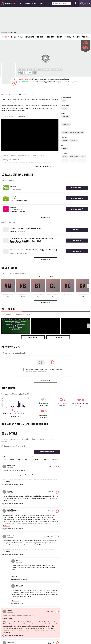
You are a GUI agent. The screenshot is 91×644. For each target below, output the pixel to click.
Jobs (54, 636)
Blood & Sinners (70, 477)
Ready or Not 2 (73, 609)
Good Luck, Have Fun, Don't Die (73, 464)
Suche (73, 161)
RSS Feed (61, 628)
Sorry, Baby (27, 618)
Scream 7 (68, 470)
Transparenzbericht (41, 636)
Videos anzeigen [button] (33, 337)
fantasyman (14, 462)
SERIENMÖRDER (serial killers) (16, 466)
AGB (15, 636)
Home (3, 32)
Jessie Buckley (50, 615)
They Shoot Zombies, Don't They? (17, 482)
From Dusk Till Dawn (41, 477)
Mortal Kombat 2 (74, 618)
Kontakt (4, 612)
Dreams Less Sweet (15, 478)
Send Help (68, 474)
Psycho (38, 458)
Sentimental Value (29, 612)
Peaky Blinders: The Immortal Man (75, 483)
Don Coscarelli (43, 99)
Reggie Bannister (16, 102)
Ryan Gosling (50, 606)
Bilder (60, 37)
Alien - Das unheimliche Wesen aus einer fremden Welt (47, 461)
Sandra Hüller (50, 618)
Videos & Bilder (11, 309)
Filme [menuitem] (21, 3)
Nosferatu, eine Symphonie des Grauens (46, 470)
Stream (14, 37)
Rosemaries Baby (40, 486)
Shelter (68, 467)
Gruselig (65, 140)
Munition (65, 161)
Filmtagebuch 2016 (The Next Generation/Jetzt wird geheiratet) (17, 475)
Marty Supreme (69, 486)
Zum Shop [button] (77, 230)
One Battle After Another (72, 480)
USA (64, 100)
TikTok (33, 628)
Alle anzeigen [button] (45, 217)
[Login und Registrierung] (75, 3)
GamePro (75, 636)
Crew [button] (52, 277)
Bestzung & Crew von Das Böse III (14, 273)
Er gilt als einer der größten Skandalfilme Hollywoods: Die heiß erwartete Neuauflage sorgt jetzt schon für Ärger (15, 526)
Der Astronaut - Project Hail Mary (75, 458)
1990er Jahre (66, 124)
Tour (3, 615)
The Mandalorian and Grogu (77, 606)
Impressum (5, 636)
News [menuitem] (34, 3)
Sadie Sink (49, 612)
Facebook (4, 628)
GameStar (63, 636)
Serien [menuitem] (28, 3)
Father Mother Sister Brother (32, 606)
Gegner (65, 156)
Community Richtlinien (8, 618)
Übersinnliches (74, 156)
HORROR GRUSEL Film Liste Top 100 (18, 458)
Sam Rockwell (50, 600)
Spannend (74, 140)
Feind (83, 156)
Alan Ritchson (50, 609)
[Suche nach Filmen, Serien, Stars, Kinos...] (61, 3)
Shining (38, 464)
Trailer (21, 37)
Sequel (65, 148)
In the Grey (72, 612)
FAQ (3, 606)
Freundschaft (82, 161)
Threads (41, 628)
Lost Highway (39, 474)
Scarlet (26, 600)
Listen (78, 37)
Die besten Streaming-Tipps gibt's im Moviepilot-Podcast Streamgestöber (54, 82)
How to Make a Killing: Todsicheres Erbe (79, 615)
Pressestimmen (50, 37)
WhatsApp (51, 628)
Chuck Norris (50, 603)
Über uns (4, 600)
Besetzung (39, 37)
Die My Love (27, 615)
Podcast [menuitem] (41, 3)
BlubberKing (15, 470)
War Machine (69, 461)
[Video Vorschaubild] (16, 326)
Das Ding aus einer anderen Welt (44, 480)
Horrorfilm (66, 116)
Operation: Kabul (45, 549)
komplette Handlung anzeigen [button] (45, 166)
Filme (7, 32)
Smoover (13, 486)
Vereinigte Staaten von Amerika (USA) (73, 132)
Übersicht (6, 37)
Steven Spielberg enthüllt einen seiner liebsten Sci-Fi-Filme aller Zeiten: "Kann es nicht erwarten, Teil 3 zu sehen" (45, 526)
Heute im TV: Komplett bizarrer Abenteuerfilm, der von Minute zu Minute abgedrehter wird (75, 526)
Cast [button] (39, 277)
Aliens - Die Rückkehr (41, 467)
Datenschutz (26, 636)
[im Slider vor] (89, 37)
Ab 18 (64, 108)
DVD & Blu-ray (69, 37)
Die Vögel (38, 483)
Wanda (71, 603)
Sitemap (4, 603)
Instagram (24, 628)
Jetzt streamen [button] (77, 188)
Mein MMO (86, 636)
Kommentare (29, 37)
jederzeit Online (8, 180)
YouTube (14, 628)
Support (4, 609)
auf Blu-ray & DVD (8, 222)
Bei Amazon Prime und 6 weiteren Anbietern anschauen (50, 79)
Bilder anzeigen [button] (58, 337)
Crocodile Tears (28, 603)
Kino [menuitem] (47, 3)
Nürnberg (72, 600)
